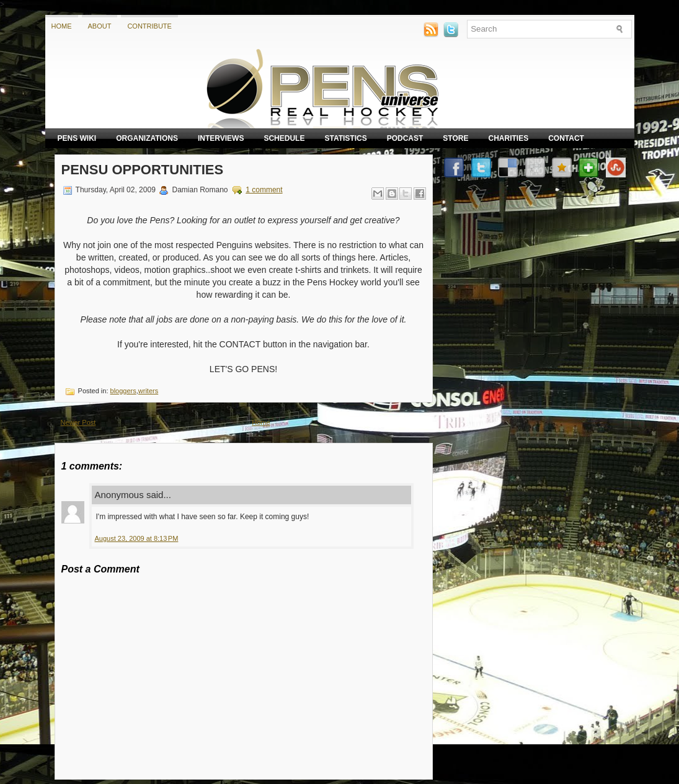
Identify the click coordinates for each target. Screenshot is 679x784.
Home (62, 26)
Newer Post (78, 422)
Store (455, 138)
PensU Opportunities (143, 170)
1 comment (264, 190)
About (100, 26)
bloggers (123, 391)
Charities (508, 138)
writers (148, 391)
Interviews (221, 138)
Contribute (149, 26)
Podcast (405, 138)
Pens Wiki (77, 138)
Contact (566, 138)
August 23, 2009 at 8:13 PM (137, 538)
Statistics (345, 138)
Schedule (284, 138)
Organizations (147, 138)
